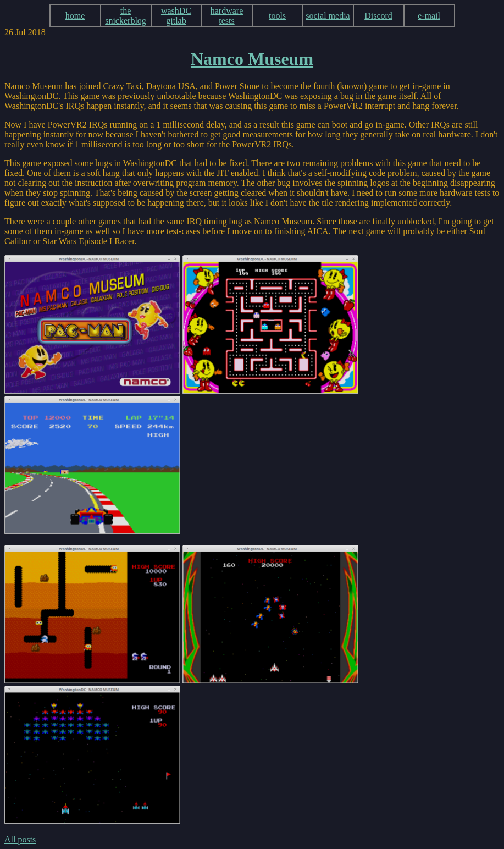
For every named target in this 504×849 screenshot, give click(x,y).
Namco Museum (252, 59)
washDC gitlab (176, 16)
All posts (20, 839)
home (75, 16)
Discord (378, 16)
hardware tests (227, 16)
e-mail (429, 16)
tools (277, 16)
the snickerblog (126, 16)
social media (328, 16)
